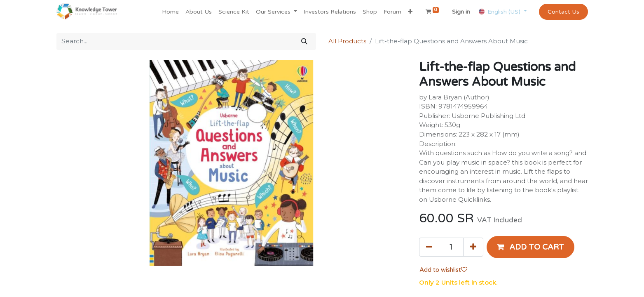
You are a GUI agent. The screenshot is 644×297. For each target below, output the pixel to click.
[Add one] (473, 247)
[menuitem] (170, 12)
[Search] (304, 41)
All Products (347, 41)
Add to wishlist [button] (443, 270)
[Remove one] (429, 247)
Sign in (461, 12)
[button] (410, 12)
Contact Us (563, 12)
